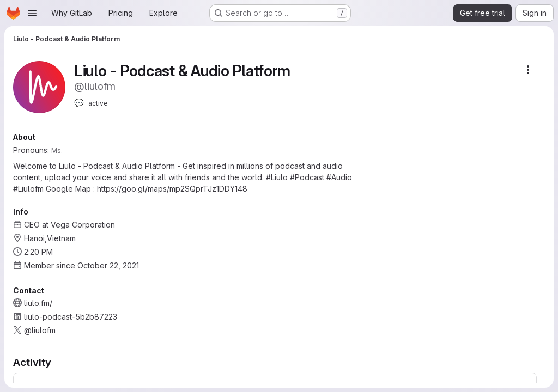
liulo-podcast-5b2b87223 (71, 317)
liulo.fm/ (38, 303)
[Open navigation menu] (32, 13)
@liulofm (40, 330)
